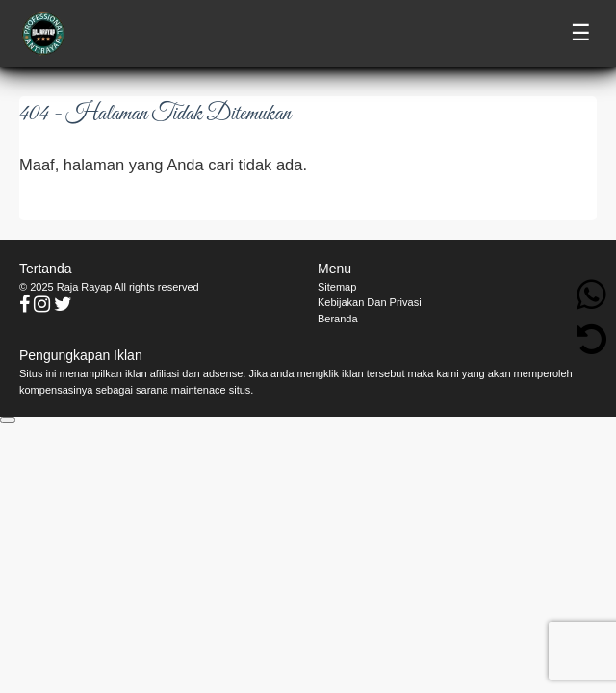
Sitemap (337, 287)
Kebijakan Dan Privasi (370, 302)
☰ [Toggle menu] (581, 33)
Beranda (338, 319)
